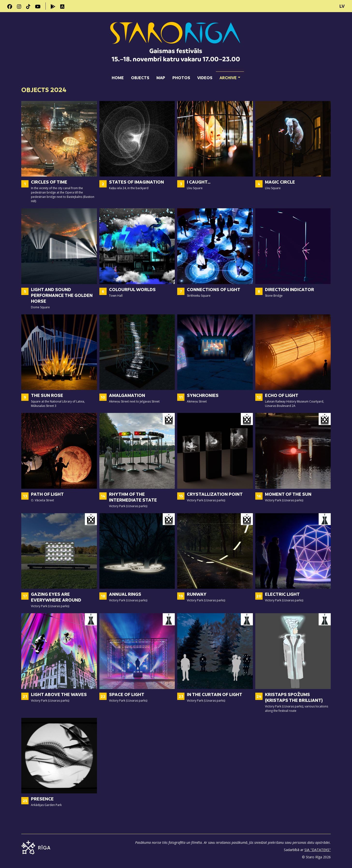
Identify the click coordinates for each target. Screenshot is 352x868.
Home (118, 78)
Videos (205, 78)
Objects (140, 78)
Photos (181, 78)
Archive (230, 76)
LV (342, 6)
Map (161, 78)
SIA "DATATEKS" (318, 850)
